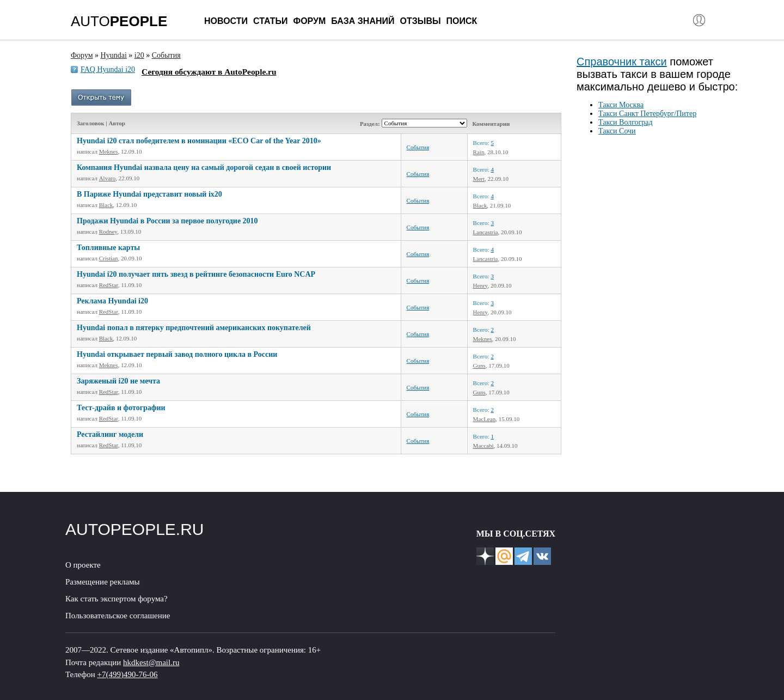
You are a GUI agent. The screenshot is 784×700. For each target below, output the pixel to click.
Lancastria (486, 232)
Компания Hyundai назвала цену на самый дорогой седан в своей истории (204, 168)
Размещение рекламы (103, 582)
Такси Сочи (617, 131)
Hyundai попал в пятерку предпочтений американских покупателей (194, 328)
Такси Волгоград (626, 122)
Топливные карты (108, 248)
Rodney (108, 232)
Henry (480, 285)
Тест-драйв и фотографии (121, 408)
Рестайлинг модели (110, 434)
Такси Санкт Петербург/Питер (647, 114)
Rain (479, 152)
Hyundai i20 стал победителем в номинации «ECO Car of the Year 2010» (199, 141)
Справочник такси (622, 62)
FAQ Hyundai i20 (108, 69)
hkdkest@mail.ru (151, 662)
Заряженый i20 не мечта (118, 381)
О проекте (83, 565)
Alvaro (108, 178)
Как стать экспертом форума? (117, 599)
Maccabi (483, 446)
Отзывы (420, 21)
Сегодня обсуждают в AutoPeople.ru (209, 72)
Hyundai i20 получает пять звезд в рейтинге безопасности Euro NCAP (196, 274)
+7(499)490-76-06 (128, 674)
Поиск (462, 21)
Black (106, 205)
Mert (479, 179)
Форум (309, 21)
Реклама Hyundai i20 (112, 301)
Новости (226, 21)
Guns (479, 366)
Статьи (270, 21)
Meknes (109, 151)
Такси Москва (621, 105)
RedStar (109, 285)
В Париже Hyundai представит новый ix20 (149, 194)
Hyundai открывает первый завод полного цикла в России (177, 354)
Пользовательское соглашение (118, 616)
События (418, 147)
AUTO (119, 21)
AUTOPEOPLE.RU (135, 529)
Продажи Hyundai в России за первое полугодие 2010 (167, 221)
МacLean (485, 419)
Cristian (109, 258)
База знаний (363, 21)
